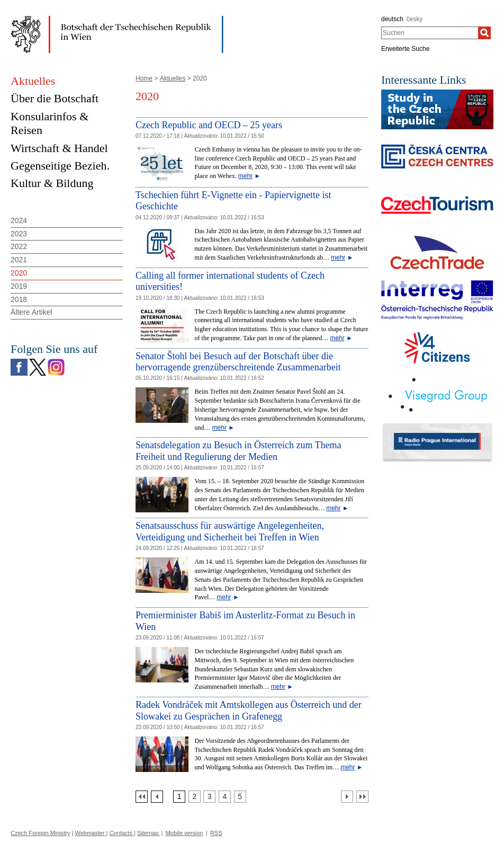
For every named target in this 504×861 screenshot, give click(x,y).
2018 (19, 299)
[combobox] (430, 33)
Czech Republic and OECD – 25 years (209, 125)
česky (415, 19)
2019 (19, 286)
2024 (19, 220)
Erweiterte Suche (405, 49)
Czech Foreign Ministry (40, 833)
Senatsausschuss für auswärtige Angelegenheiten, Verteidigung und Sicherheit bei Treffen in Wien (230, 531)
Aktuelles (173, 78)
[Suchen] (484, 33)
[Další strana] (347, 797)
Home (144, 78)
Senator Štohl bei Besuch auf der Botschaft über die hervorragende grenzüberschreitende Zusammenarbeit (238, 362)
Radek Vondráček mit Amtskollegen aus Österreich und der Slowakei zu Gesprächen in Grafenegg (249, 711)
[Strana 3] (209, 797)
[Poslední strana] (362, 797)
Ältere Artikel (31, 312)
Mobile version (184, 833)
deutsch (392, 19)
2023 (19, 234)
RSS (216, 833)
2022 (19, 246)
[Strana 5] (240, 797)
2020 (19, 273)
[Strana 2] (195, 797)
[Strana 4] (225, 797)
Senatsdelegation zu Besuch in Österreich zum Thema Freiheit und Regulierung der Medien (238, 451)
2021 (19, 260)
